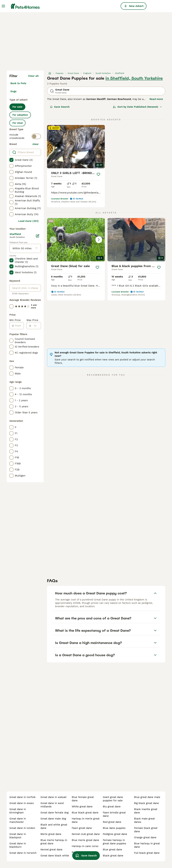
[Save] (98, 174)
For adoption (20, 115)
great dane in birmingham (18, 811)
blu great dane (112, 807)
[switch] (36, 136)
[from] (19, 326)
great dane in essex (22, 803)
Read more (156, 99)
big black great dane (146, 803)
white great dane (82, 807)
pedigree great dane (115, 834)
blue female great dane (83, 799)
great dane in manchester (18, 820)
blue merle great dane (85, 840)
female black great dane (146, 830)
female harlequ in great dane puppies (114, 842)
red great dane (112, 822)
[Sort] (137, 107)
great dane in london (22, 828)
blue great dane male (147, 797)
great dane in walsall (53, 797)
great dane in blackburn (18, 845)
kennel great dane (51, 850)
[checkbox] (11, 160)
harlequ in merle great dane (86, 820)
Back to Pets (18, 83)
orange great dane (145, 837)
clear (36, 144)
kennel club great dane (86, 834)
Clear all (33, 76)
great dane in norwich (23, 853)
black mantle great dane (146, 811)
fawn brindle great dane (114, 814)
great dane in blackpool (18, 836)
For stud (17, 123)
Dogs (13, 91)
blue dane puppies (114, 828)
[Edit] (38, 236)
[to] (36, 326)
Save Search (60, 107)
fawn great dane (82, 828)
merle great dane (51, 834)
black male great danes (144, 820)
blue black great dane (85, 813)
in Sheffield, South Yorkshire (134, 78)
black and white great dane (54, 826)
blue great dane (112, 850)
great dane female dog (55, 813)
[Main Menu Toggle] (3, 6)
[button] (76, 240)
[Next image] (99, 240)
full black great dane (147, 853)
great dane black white (55, 856)
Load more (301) (28, 221)
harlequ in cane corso (85, 846)
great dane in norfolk (23, 797)
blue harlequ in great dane (147, 845)
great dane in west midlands (52, 805)
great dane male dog (53, 819)
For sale (17, 107)
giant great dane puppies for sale (113, 799)
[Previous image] (53, 240)
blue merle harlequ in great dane (54, 842)
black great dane (113, 856)
